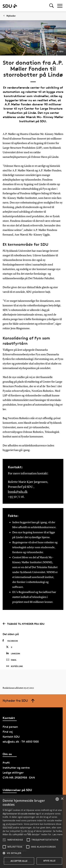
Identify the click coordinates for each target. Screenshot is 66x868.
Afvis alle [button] (49, 861)
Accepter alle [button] (19, 861)
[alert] (33, 831)
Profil (6, 763)
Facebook (10, 641)
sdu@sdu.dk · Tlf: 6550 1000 (21, 742)
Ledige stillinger (13, 773)
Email (11, 660)
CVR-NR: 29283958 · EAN (19, 778)
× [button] (62, 799)
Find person (10, 727)
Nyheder (11, 16)
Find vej (8, 732)
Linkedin (13, 653)
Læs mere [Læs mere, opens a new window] (57, 834)
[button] (4, 840)
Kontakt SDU (11, 737)
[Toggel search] (51, 6)
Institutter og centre (16, 768)
